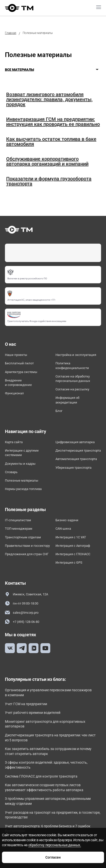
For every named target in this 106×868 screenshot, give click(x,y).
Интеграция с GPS (69, 563)
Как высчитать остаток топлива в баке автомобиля (51, 142)
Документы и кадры (20, 464)
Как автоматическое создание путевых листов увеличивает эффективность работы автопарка (44, 787)
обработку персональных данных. (55, 845)
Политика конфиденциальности (72, 365)
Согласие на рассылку (72, 389)
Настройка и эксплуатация (76, 355)
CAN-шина (63, 529)
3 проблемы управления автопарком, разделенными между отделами (48, 801)
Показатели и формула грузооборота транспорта (49, 181)
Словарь (11, 472)
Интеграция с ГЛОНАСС (73, 554)
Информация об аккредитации (67, 400)
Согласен (53, 857)
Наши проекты (16, 355)
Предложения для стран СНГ (27, 554)
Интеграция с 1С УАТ (71, 537)
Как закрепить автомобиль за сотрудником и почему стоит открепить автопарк (48, 751)
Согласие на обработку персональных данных (73, 379)
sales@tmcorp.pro (22, 613)
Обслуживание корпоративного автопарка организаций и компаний (47, 161)
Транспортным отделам (23, 537)
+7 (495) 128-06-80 (22, 622)
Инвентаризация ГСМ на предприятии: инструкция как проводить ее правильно (53, 122)
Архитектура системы (21, 372)
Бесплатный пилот (19, 363)
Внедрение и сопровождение (18, 383)
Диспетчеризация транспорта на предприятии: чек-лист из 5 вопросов (50, 738)
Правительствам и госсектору (27, 546)
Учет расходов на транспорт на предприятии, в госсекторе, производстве (53, 815)
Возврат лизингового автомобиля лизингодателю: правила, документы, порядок (49, 99)
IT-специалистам (18, 520)
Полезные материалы (22, 480)
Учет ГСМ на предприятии (26, 704)
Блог (59, 411)
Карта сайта (14, 442)
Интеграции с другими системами (22, 453)
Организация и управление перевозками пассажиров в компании (48, 693)
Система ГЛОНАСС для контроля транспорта (41, 776)
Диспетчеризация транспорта (78, 450)
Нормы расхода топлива (23, 489)
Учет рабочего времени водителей (33, 713)
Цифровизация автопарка (75, 442)
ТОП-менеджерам (19, 529)
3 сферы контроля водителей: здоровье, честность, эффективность (46, 765)
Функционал (14, 393)
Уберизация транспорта (73, 468)
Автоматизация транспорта (76, 459)
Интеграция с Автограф (73, 546)
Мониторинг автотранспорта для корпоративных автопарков (45, 724)
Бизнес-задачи (67, 520)
